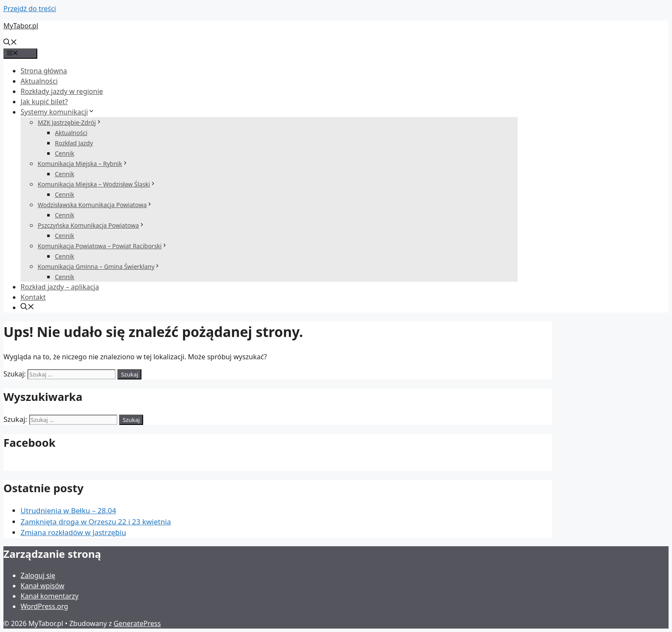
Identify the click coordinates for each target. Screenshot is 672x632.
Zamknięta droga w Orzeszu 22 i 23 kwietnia (96, 522)
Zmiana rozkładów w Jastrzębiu (73, 532)
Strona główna (44, 71)
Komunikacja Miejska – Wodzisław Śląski (97, 184)
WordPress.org (44, 606)
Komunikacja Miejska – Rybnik (83, 164)
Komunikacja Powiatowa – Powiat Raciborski (103, 246)
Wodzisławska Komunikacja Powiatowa (95, 205)
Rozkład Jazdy (74, 143)
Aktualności (39, 81)
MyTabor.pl (21, 26)
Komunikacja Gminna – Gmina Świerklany (99, 266)
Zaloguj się (38, 575)
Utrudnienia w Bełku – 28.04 (68, 510)
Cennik (64, 153)
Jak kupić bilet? (44, 102)
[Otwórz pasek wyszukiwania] (10, 43)
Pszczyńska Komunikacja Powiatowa (91, 225)
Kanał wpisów (42, 586)
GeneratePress (137, 623)
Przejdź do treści (30, 9)
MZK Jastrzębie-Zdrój (70, 122)
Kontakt (33, 297)
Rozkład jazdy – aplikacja (60, 287)
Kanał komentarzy (49, 596)
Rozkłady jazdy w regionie (62, 91)
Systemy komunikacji (58, 112)
